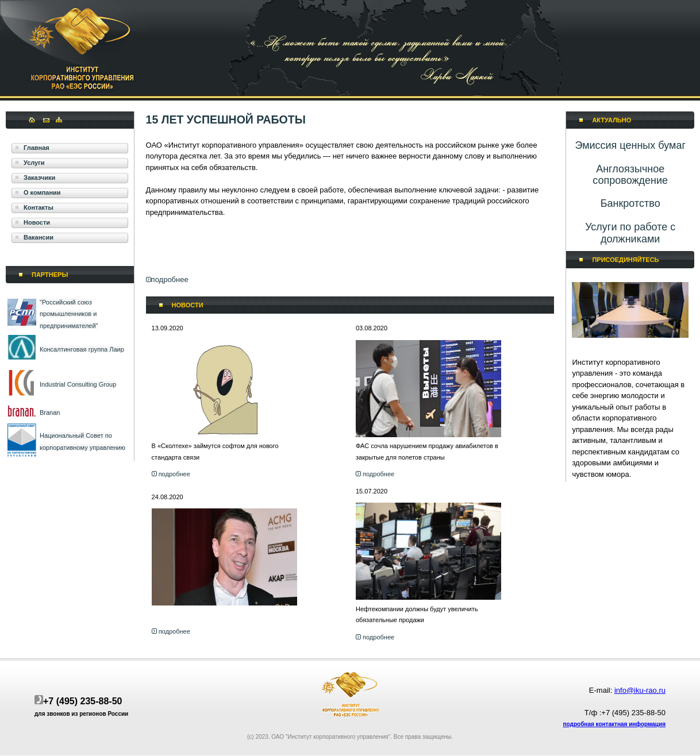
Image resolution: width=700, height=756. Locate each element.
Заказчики (39, 178)
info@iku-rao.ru (640, 690)
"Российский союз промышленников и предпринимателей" (69, 314)
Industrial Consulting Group (78, 384)
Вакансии (39, 237)
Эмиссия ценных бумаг (630, 145)
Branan (50, 412)
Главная (36, 148)
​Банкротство (630, 203)
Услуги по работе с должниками (630, 233)
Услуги (34, 163)
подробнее (170, 279)
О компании (42, 192)
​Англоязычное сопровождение (630, 175)
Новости (37, 222)
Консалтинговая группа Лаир (82, 349)
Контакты (39, 207)
